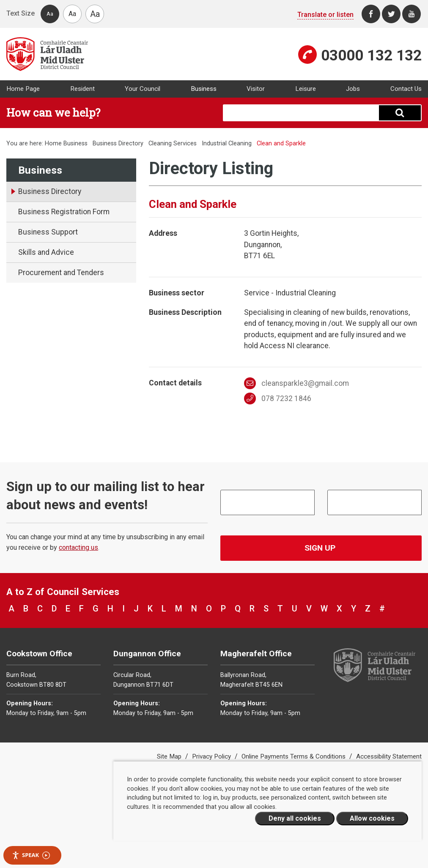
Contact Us (406, 89)
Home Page (23, 89)
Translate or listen (325, 15)
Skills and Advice (46, 252)
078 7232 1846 (278, 399)
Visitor (256, 89)
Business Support (48, 232)
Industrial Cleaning (227, 143)
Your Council (143, 89)
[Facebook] (371, 14)
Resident (82, 89)
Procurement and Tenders (61, 273)
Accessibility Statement (389, 756)
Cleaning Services (173, 143)
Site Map (170, 756)
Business (204, 89)
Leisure (306, 89)
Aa (50, 14)
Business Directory (118, 143)
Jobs (353, 89)
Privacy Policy (212, 756)
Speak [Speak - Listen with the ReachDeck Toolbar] (31, 855)
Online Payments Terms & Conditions (294, 756)
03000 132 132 (371, 55)
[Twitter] (391, 14)
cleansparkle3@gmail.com (296, 383)
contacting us (78, 547)
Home (53, 143)
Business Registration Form (64, 212)
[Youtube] (412, 14)
